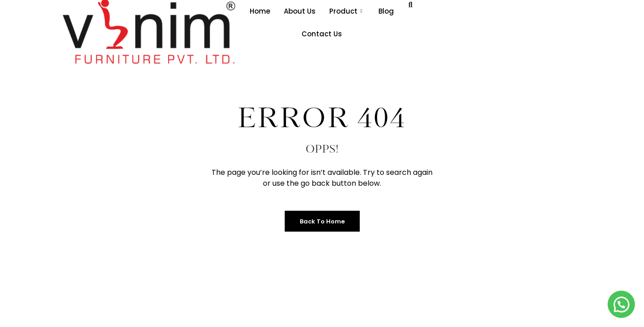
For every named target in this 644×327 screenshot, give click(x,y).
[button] (621, 304)
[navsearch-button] (410, 5)
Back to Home (322, 221)
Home (260, 11)
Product (346, 11)
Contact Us (322, 34)
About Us (300, 11)
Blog (386, 11)
